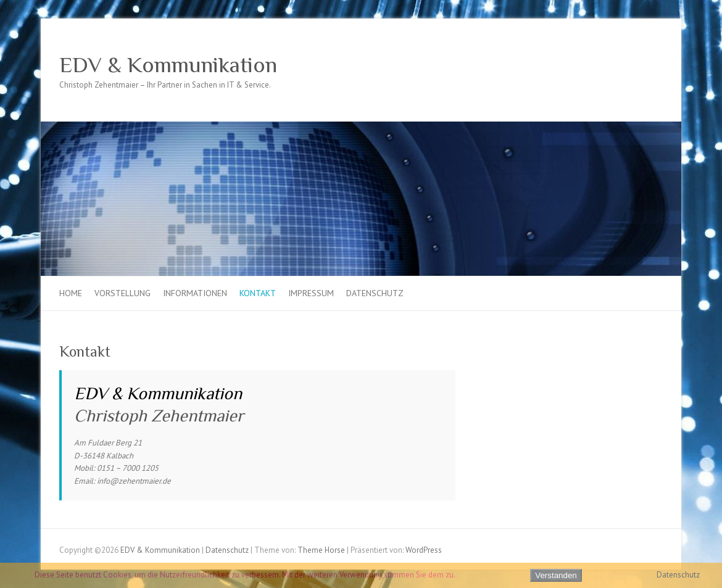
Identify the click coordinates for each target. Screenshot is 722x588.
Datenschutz (375, 293)
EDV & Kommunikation (168, 65)
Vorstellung (122, 293)
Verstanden (556, 575)
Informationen (195, 293)
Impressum (311, 293)
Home (71, 293)
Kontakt (258, 293)
